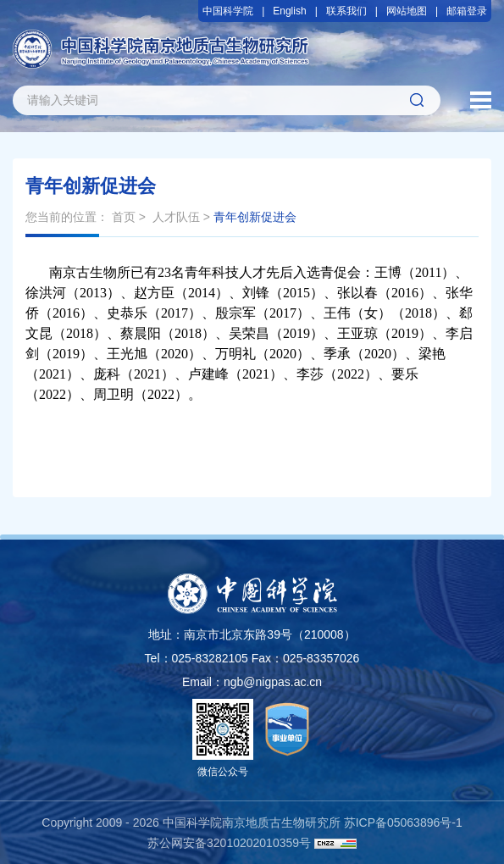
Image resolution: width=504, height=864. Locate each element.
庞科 (107, 374)
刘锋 (256, 293)
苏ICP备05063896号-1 (403, 822)
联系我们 (346, 11)
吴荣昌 (249, 333)
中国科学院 (228, 11)
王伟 (337, 313)
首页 (124, 217)
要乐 (405, 374)
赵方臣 (154, 293)
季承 (337, 354)
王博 (388, 272)
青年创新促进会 (255, 217)
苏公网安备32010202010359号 (229, 843)
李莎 (310, 374)
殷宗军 (235, 313)
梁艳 (432, 354)
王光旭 (127, 354)
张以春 (357, 293)
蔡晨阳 (141, 333)
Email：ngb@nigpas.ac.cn (252, 682)
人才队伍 (176, 217)
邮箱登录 (467, 11)
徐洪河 (46, 293)
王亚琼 (357, 333)
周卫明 (114, 394)
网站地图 (407, 11)
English (289, 11)
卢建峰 (208, 374)
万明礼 (235, 354)
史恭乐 (127, 313)
